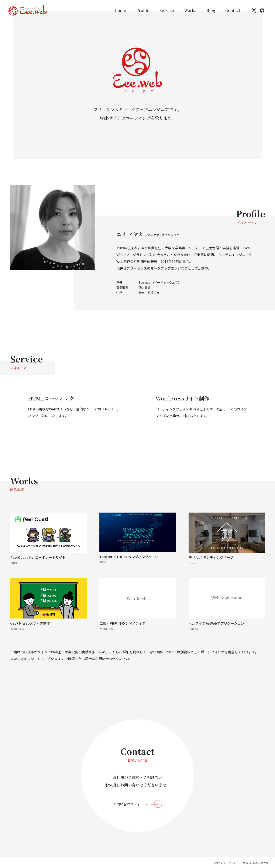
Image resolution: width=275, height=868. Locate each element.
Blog (211, 10)
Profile (143, 10)
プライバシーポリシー (226, 863)
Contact (233, 10)
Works (190, 10)
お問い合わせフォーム (130, 804)
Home (120, 10)
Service (167, 10)
